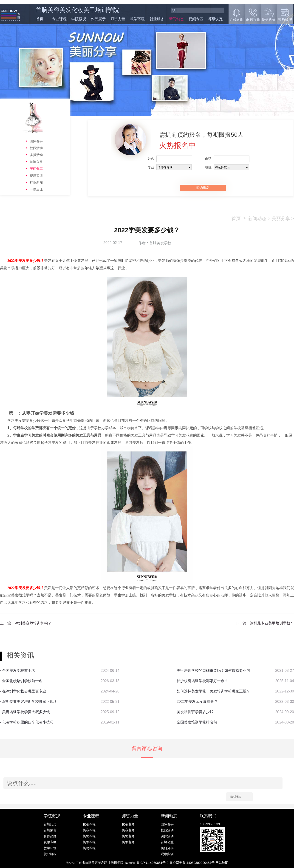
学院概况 (79, 19)
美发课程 (89, 836)
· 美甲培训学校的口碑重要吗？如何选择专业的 (212, 671)
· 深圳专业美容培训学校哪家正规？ (29, 702)
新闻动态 (176, 19)
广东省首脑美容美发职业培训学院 (99, 863)
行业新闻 (36, 182)
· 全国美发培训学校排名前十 (198, 722)
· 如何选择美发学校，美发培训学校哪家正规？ (212, 691)
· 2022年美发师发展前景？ (196, 702)
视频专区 (196, 19)
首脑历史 (50, 824)
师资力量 (118, 19)
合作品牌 (50, 836)
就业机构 (50, 854)
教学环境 (137, 19)
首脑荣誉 (50, 830)
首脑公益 (36, 162)
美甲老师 (128, 842)
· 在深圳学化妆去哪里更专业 (23, 691)
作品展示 (98, 19)
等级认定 (215, 19)
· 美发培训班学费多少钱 (194, 712)
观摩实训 (36, 176)
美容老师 (128, 830)
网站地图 (222, 863)
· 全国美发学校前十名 (18, 671)
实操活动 (36, 155)
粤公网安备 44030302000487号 (193, 863)
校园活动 (36, 148)
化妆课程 (89, 824)
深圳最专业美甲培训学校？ (272, 623)
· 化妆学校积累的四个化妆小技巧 (27, 722)
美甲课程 (89, 842)
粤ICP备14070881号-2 (153, 863)
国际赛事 (36, 141)
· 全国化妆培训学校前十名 (21, 681)
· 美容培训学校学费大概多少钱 (25, 712)
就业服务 (157, 19)
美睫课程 (89, 848)
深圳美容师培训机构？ (33, 623)
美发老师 (128, 836)
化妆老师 (128, 824)
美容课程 (89, 830)
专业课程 (59, 19)
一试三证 (36, 189)
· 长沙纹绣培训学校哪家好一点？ (201, 681)
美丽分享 (36, 169)
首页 (40, 19)
